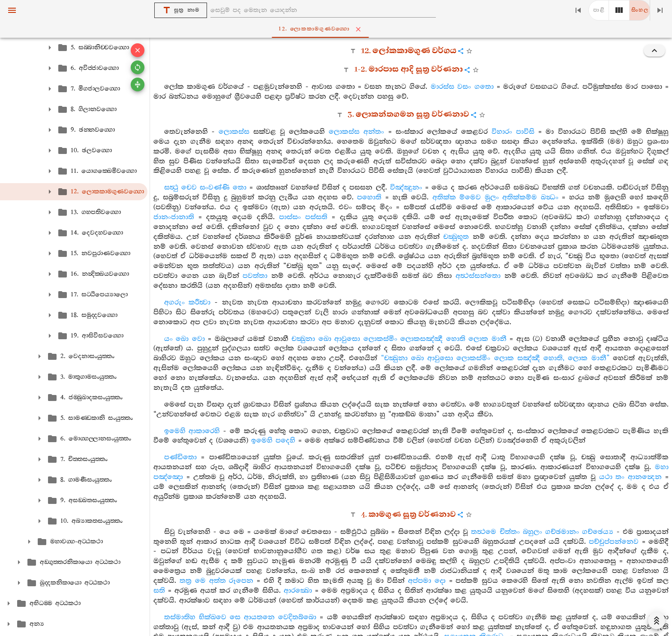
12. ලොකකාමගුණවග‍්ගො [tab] (338, 29)
